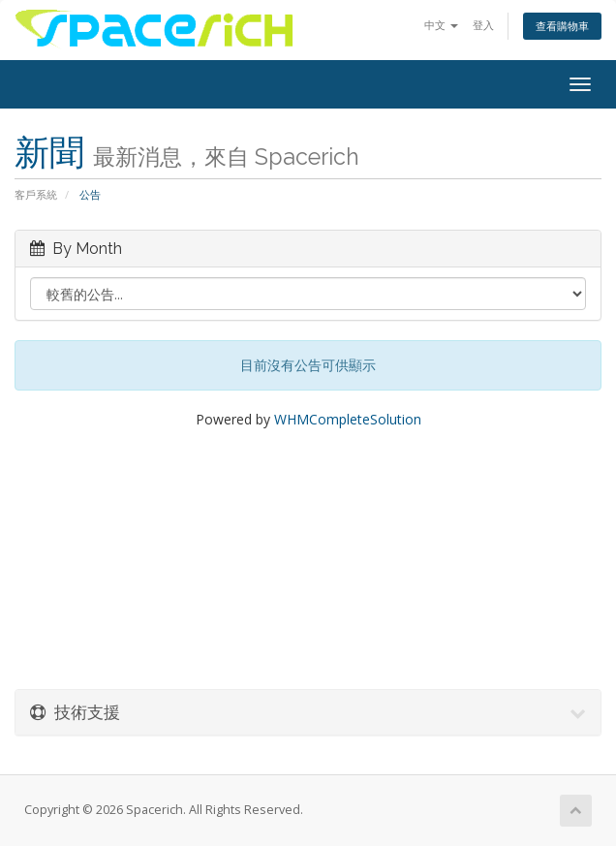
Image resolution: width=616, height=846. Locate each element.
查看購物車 (562, 26)
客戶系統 (36, 194)
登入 (483, 25)
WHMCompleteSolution (348, 419)
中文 (441, 25)
